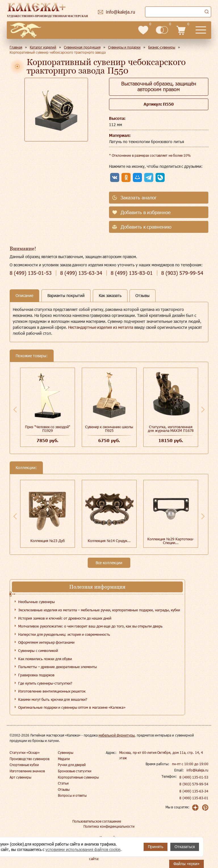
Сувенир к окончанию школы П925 (109, 429)
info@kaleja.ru (197, 770)
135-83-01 (132, 273)
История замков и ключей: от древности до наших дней (65, 618)
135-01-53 (31, 273)
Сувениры (66, 752)
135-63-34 (81, 273)
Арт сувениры (20, 777)
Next (203, 409)
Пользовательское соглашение (97, 821)
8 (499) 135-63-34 (194, 791)
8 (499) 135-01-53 (194, 777)
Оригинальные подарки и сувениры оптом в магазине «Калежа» (72, 707)
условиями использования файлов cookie (83, 849)
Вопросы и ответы (72, 795)
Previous (15, 409)
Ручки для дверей (72, 765)
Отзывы (64, 789)
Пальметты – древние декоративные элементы (57, 667)
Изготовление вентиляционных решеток (52, 691)
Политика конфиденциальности (109, 826)
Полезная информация (97, 587)
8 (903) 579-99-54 (194, 784)
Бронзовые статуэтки (75, 771)
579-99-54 (182, 273)
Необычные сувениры (36, 602)
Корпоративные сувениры (78, 777)
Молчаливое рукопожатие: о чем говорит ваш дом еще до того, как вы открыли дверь (90, 626)
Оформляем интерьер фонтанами (46, 642)
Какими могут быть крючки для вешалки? (53, 699)
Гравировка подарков (36, 675)
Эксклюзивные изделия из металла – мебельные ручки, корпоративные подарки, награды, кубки (99, 610)
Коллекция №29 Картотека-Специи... (171, 541)
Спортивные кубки (24, 765)
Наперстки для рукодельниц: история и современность (64, 634)
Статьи (63, 783)
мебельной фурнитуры (117, 735)
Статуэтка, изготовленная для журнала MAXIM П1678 (171, 429)
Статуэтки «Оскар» (25, 752)
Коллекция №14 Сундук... (109, 541)
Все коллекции (109, 563)
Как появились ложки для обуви (45, 659)
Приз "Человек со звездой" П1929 (48, 429)
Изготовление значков (27, 771)
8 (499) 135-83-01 (194, 798)
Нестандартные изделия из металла (101, 327)
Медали (64, 759)
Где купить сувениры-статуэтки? (45, 683)
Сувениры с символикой (38, 651)
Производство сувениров (30, 759)
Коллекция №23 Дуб (47, 541)
